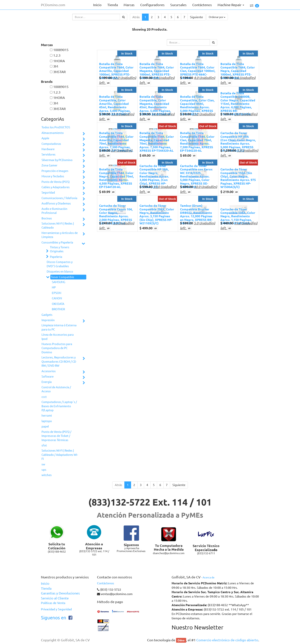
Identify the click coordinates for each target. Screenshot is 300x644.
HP (54, 287)
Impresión (48, 320)
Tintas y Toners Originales (60, 249)
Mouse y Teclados (53, 176)
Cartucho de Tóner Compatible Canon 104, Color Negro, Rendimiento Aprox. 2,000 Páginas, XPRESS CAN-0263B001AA (116, 214)
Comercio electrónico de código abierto (227, 640)
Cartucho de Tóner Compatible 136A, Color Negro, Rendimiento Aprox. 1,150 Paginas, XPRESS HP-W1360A (238, 216)
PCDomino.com (53, 5)
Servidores (49, 154)
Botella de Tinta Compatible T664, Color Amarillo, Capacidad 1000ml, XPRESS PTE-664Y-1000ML (116, 71)
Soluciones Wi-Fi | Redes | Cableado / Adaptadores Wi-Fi (60, 455)
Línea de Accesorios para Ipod (58, 337)
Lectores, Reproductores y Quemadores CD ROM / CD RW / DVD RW (59, 361)
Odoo (181, 640)
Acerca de (209, 577)
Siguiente (196, 17)
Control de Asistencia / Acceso (56, 389)
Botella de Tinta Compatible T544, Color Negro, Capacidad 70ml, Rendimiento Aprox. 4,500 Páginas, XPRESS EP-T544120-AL (116, 178)
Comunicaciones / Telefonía (59, 198)
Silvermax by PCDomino (57, 160)
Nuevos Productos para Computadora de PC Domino (57, 348)
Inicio (45, 583)
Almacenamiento (53, 133)
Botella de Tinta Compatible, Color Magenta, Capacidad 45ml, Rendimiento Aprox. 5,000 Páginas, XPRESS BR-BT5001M (155, 105)
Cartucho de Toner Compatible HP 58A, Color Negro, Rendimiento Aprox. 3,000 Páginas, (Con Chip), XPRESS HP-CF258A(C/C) (154, 176)
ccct (44, 397)
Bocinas (47, 218)
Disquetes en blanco (60, 272)
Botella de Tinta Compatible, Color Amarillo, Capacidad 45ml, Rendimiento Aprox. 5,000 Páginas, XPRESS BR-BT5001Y (115, 105)
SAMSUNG (59, 282)
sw (43, 464)
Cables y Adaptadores (56, 187)
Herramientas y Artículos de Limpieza (60, 235)
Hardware (48, 149)
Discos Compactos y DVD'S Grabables (60, 264)
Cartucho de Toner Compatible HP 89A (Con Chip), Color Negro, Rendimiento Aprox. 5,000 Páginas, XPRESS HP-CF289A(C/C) (238, 142)
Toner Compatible (62, 277)
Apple (45, 138)
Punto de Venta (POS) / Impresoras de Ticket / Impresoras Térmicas (56, 436)
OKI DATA (58, 304)
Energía (47, 382)
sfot (44, 445)
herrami (47, 416)
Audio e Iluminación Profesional (54, 211)
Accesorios (49, 371)
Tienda (46, 588)
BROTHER (58, 309)
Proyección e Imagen (55, 171)
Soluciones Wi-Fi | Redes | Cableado (58, 226)
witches (47, 475)
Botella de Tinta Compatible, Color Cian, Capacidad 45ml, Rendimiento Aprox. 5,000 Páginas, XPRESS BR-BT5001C (197, 105)
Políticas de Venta (53, 603)
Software (48, 377)
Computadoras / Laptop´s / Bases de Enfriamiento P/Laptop (59, 406)
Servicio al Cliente (55, 598)
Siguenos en (54, 618)
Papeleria (56, 257)
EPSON (57, 293)
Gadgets (47, 315)
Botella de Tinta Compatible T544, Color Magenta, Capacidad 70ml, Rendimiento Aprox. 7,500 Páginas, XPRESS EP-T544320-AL (157, 142)
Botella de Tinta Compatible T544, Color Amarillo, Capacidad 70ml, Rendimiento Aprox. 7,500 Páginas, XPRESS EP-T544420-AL (116, 142)
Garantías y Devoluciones (60, 593)
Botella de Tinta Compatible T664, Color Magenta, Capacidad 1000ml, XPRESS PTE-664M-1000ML (157, 71)
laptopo (47, 421)
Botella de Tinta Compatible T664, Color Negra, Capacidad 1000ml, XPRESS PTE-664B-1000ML (238, 71)
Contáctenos (106, 583)
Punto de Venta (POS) (56, 182)
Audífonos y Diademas (56, 203)
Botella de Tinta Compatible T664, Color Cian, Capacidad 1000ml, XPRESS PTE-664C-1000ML (198, 71)
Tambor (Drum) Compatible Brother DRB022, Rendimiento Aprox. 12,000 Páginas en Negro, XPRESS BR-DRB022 (196, 214)
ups (44, 470)
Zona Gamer (49, 165)
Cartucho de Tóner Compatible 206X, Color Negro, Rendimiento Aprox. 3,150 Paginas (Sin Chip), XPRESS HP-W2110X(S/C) (157, 214)
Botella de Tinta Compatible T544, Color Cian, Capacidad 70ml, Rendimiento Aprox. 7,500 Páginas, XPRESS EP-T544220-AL (197, 142)
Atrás (136, 17)
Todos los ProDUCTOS (56, 127)
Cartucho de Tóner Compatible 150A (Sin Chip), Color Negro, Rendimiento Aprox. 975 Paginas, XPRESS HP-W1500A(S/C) (238, 178)
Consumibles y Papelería (57, 242)
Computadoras (51, 144)
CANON (57, 298)
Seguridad (48, 193)
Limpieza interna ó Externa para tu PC (59, 327)
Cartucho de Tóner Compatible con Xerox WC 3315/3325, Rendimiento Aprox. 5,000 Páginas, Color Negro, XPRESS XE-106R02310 (196, 176)
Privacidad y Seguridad (56, 609)
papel (45, 426)
